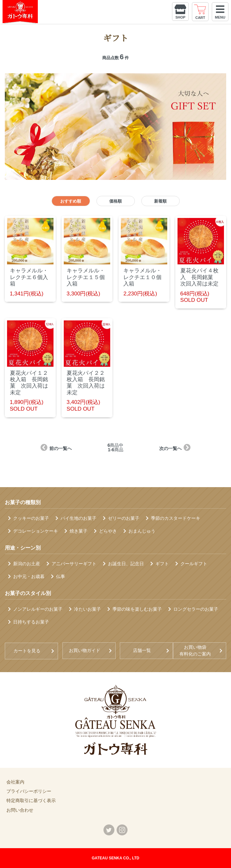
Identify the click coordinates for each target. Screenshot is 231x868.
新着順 (160, 201)
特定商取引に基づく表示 (31, 800)
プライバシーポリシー (29, 791)
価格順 (116, 201)
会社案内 (15, 782)
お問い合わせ (20, 810)
